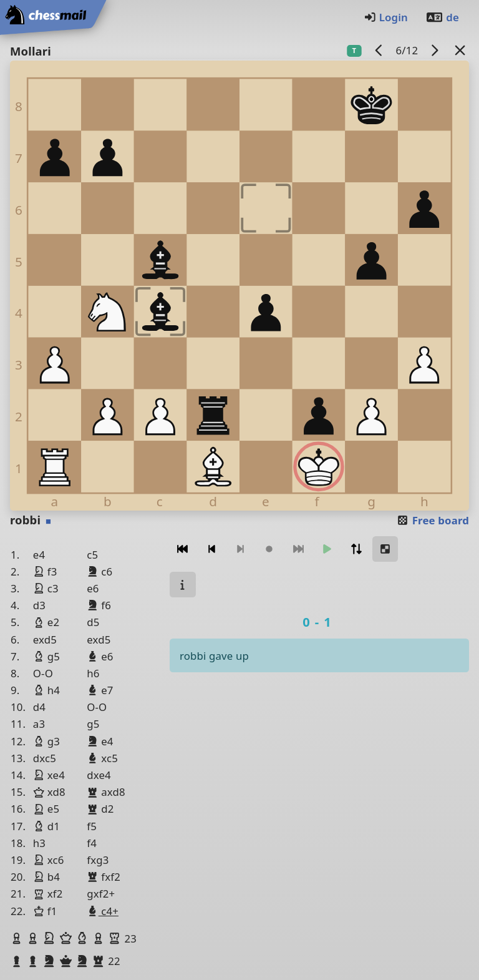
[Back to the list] (460, 50)
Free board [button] (433, 520)
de (442, 17)
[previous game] (379, 50)
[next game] (435, 50)
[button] (18, 938)
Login (386, 17)
